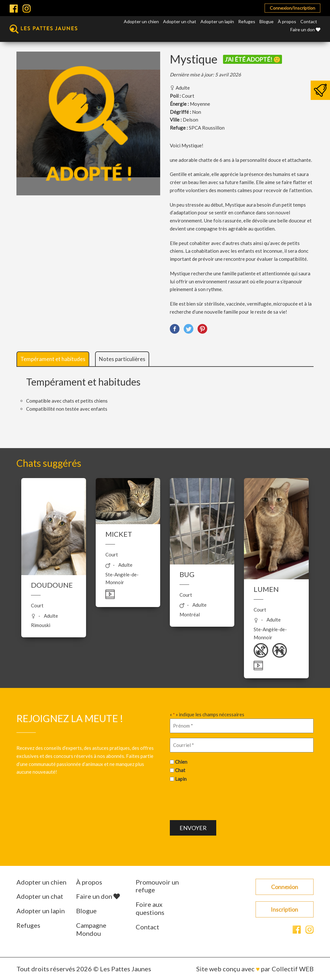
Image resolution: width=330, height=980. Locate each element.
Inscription (284, 909)
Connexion (285, 887)
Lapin (181, 779)
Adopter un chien (141, 21)
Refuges (247, 21)
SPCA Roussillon (207, 128)
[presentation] (219, 800)
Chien (181, 762)
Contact (309, 21)
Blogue (267, 21)
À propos (287, 21)
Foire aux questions (150, 908)
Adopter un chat (180, 21)
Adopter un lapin (217, 21)
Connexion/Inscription (292, 8)
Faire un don (305, 29)
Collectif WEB (293, 969)
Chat (180, 770)
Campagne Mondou (91, 929)
